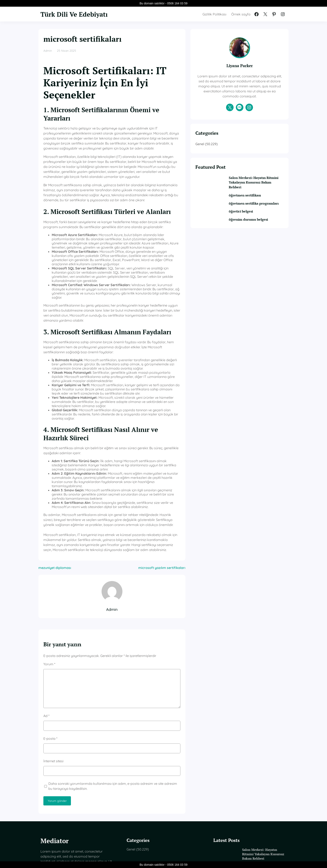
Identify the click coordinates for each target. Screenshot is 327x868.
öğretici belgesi (252, 222)
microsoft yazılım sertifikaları (186, 486)
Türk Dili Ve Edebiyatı (77, 14)
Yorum (49, 582)
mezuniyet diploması (55, 486)
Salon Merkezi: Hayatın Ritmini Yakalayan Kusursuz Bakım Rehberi (260, 188)
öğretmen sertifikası (256, 201)
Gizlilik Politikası (214, 14)
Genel (224, 149)
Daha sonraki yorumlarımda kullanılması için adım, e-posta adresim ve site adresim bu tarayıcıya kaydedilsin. (123, 705)
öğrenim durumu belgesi (260, 230)
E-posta (50, 657)
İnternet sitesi (53, 680)
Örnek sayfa (241, 14)
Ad (46, 634)
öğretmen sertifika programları (255, 211)
